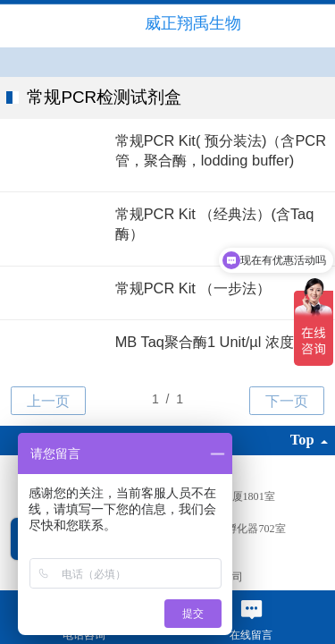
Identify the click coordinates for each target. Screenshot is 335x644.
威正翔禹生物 (193, 23)
